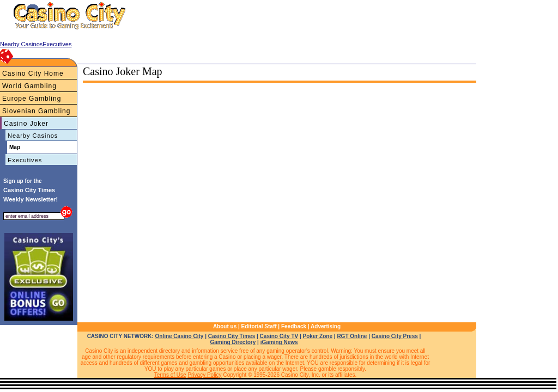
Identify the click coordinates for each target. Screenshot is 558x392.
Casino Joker (26, 124)
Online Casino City (179, 336)
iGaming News (279, 342)
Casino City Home (33, 73)
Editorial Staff (259, 326)
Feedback (294, 326)
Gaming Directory (233, 342)
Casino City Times (232, 336)
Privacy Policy (204, 375)
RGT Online (352, 336)
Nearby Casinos (33, 136)
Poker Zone (318, 336)
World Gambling (29, 86)
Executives (25, 160)
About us (225, 326)
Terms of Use (170, 375)
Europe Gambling (32, 99)
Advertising (326, 326)
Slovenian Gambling (36, 111)
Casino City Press (395, 336)
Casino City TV (279, 336)
